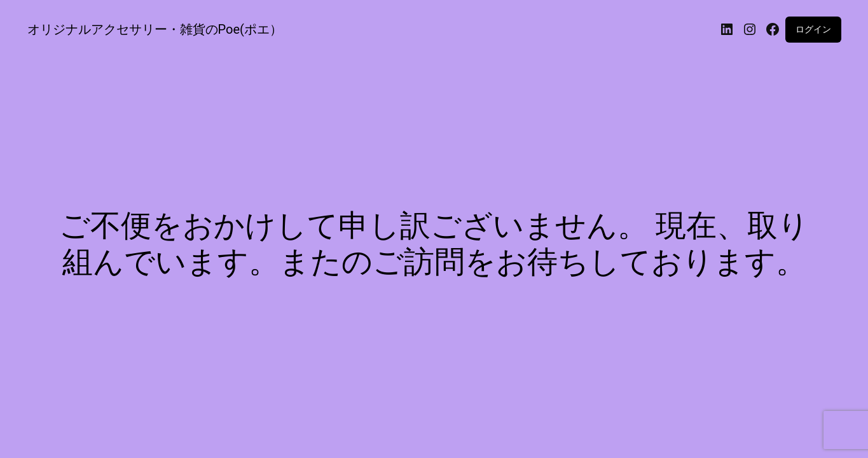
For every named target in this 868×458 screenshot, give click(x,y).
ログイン (813, 29)
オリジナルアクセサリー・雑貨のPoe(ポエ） (155, 29)
